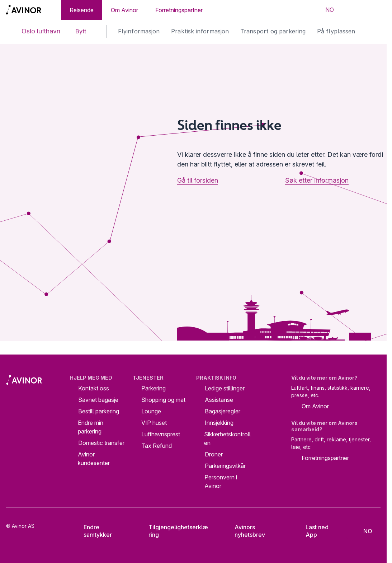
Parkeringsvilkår (225, 466)
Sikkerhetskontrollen (227, 438)
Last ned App (312, 531)
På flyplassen (336, 31)
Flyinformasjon (139, 31)
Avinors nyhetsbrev (245, 531)
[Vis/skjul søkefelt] (351, 10)
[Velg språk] (325, 10)
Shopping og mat (163, 400)
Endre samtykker (93, 531)
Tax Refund (157, 446)
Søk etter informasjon (317, 180)
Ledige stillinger (225, 388)
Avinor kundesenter (94, 459)
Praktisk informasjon (200, 31)
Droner (214, 454)
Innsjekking (219, 423)
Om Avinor (124, 10)
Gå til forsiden (198, 180)
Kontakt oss (94, 388)
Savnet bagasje (98, 400)
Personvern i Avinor (221, 482)
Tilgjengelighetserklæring (173, 531)
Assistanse (219, 400)
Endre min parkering (91, 427)
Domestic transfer (101, 443)
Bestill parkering (99, 411)
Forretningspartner (179, 10)
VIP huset (154, 423)
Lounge (151, 411)
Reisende (82, 10)
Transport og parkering (273, 31)
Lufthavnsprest (161, 434)
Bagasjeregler (223, 411)
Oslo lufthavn (35, 31)
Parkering (154, 388)
